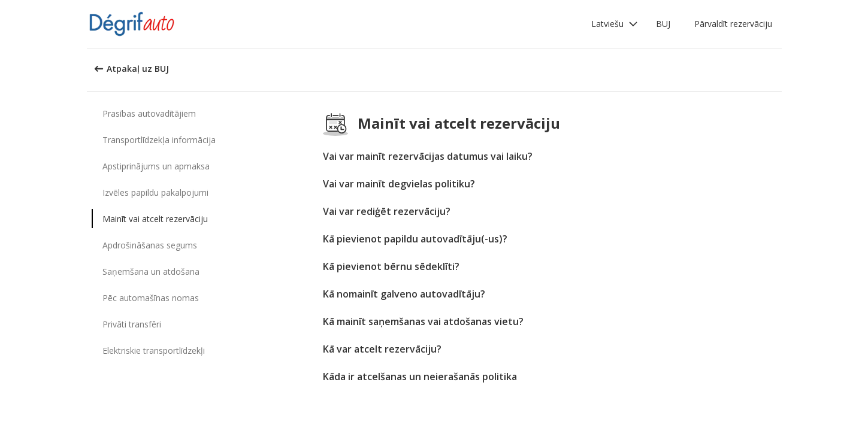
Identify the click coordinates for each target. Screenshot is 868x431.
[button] (615, 24)
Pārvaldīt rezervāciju (733, 24)
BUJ (663, 24)
